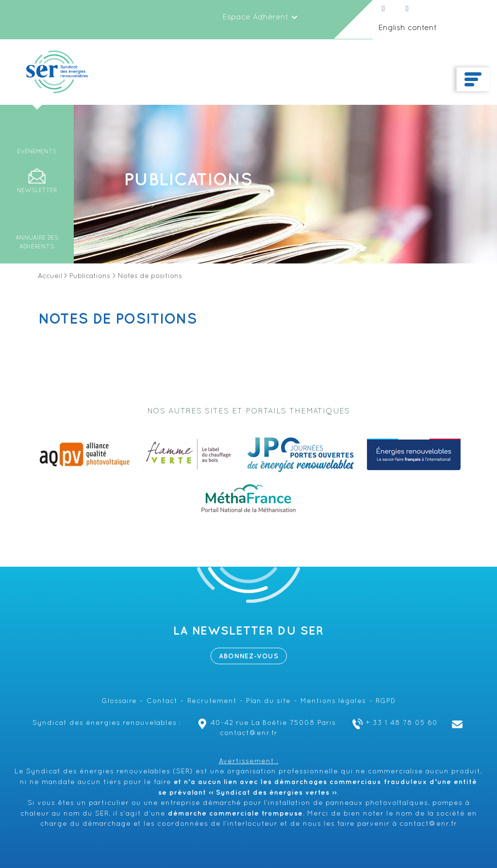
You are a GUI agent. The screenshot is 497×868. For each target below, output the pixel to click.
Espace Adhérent (260, 17)
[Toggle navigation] (473, 80)
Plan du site (268, 701)
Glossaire (119, 701)
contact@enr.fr (428, 824)
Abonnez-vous (249, 656)
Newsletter (37, 191)
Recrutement (212, 701)
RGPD (386, 701)
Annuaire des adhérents (37, 243)
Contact (162, 701)
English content (407, 28)
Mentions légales (333, 701)
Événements (37, 152)
